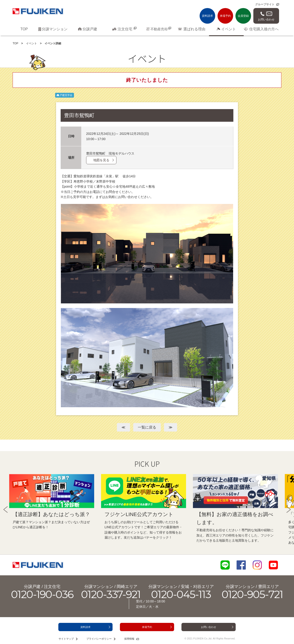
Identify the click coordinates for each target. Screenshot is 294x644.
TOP (15, 43)
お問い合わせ (266, 20)
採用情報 (129, 639)
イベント (31, 43)
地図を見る (101, 160)
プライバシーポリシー (99, 639)
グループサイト (265, 4)
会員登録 (243, 16)
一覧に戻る (147, 427)
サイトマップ (66, 639)
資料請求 (207, 16)
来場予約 (225, 16)
